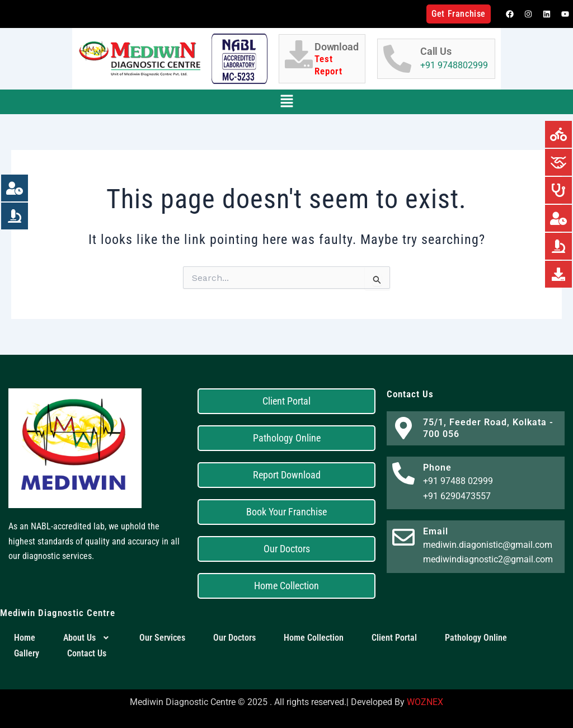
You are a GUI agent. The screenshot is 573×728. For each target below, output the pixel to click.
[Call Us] (397, 59)
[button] (286, 102)
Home (25, 638)
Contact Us (87, 653)
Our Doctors (234, 638)
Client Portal (394, 638)
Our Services (162, 638)
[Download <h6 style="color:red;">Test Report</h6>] (299, 54)
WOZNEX (425, 702)
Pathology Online (476, 638)
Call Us (436, 51)
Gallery (27, 653)
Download (337, 59)
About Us (87, 638)
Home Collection (314, 638)
